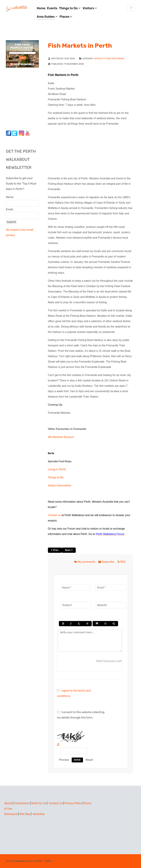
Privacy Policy (73, 803)
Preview (64, 760)
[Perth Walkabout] (17, 8)
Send (77, 760)
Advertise (39, 814)
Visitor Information (60, 486)
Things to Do (56, 477)
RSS (122, 562)
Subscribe (107, 562)
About (8, 803)
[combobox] (131, 8)
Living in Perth (57, 469)
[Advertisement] (27, 98)
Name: (10, 197)
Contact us (54, 515)
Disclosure (11, 814)
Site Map (25, 814)
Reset (89, 760)
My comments (85, 562)
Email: (10, 209)
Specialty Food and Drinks (109, 59)
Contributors (22, 803)
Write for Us (39, 803)
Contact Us (56, 803)
